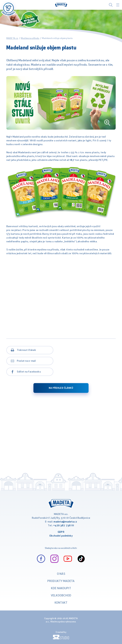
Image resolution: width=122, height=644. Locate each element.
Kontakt (61, 603)
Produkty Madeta (61, 581)
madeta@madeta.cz (65, 522)
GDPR (61, 532)
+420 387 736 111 (64, 526)
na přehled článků (61, 388)
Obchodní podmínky (61, 536)
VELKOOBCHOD (61, 596)
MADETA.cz (12, 38)
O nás (61, 574)
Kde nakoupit (61, 588)
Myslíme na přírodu (30, 38)
